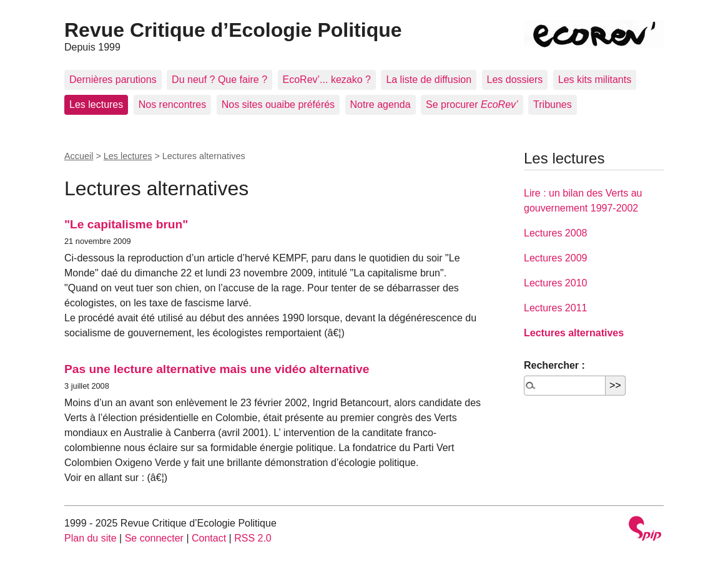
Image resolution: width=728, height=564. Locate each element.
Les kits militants (595, 80)
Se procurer (472, 105)
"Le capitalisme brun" (126, 224)
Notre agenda (381, 105)
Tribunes (553, 105)
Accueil (79, 156)
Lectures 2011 (555, 308)
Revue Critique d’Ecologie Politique (233, 30)
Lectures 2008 (555, 233)
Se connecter (154, 538)
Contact (209, 538)
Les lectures (96, 105)
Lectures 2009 (555, 258)
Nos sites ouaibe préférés (278, 105)
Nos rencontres (173, 105)
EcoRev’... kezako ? (327, 80)
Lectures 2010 (555, 283)
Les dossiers (515, 80)
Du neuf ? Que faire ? (219, 80)
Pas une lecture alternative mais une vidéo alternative (217, 369)
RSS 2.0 (253, 538)
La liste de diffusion (429, 80)
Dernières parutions (113, 80)
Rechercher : (554, 365)
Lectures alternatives (574, 333)
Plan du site (91, 538)
